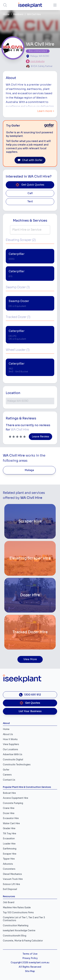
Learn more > (46, 111)
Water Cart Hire (11, 823)
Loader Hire (9, 844)
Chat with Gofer (30, 160)
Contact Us (9, 780)
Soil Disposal (10, 889)
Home (6, 14)
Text (30, 201)
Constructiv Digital (13, 760)
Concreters (9, 869)
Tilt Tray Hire (10, 834)
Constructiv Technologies (17, 765)
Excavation (9, 839)
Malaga (29, 470)
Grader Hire (9, 828)
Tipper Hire (9, 859)
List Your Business (30, 711)
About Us (8, 734)
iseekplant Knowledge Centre (19, 931)
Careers (7, 775)
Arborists (8, 864)
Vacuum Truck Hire (13, 879)
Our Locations (10, 749)
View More (30, 659)
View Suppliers (11, 744)
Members (18, 14)
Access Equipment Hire (16, 798)
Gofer (6, 770)
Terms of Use (30, 954)
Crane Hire (9, 808)
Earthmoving (10, 849)
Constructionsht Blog (15, 936)
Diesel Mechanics (12, 874)
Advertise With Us (13, 754)
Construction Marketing (16, 926)
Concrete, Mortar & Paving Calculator (23, 941)
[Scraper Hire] (30, 521)
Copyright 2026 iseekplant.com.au (30, 963)
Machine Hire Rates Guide (17, 908)
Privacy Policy (30, 958)
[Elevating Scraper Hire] (30, 558)
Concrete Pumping (13, 803)
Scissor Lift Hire (11, 884)
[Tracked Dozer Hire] (30, 632)
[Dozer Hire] (30, 595)
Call (30, 193)
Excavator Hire (11, 818)
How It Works (10, 739)
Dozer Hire (9, 813)
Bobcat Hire (9, 793)
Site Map (30, 971)
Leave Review (40, 437)
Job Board (9, 902)
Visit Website (37, 61)
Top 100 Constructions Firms (18, 913)
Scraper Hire (10, 854)
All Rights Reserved (30, 967)
